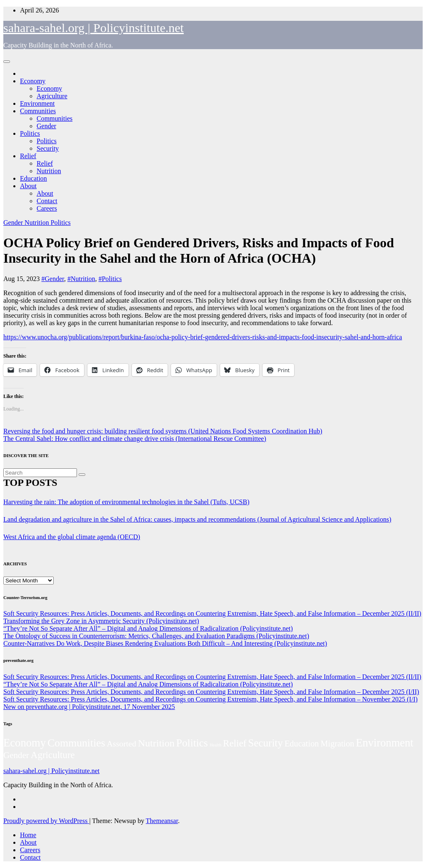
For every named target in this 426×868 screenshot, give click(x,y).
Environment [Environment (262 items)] (384, 743)
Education (33, 178)
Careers (47, 208)
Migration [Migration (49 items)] (338, 744)
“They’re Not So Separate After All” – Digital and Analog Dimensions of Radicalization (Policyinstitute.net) (148, 628)
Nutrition (49, 171)
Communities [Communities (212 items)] (76, 743)
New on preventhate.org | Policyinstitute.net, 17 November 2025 (89, 707)
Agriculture (52, 96)
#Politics (110, 279)
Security (48, 148)
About (28, 186)
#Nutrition (81, 279)
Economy (33, 81)
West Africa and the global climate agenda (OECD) (72, 537)
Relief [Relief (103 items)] (235, 743)
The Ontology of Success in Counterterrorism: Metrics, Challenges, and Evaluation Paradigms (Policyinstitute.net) (156, 636)
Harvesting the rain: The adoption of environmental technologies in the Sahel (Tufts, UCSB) (126, 502)
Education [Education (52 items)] (302, 744)
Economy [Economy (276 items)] (25, 743)
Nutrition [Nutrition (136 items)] (156, 743)
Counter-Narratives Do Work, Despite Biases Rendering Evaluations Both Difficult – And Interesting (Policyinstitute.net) (165, 643)
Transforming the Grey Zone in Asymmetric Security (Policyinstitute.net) (101, 621)
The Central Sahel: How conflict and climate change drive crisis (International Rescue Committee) (135, 439)
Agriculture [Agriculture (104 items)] (53, 755)
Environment (37, 103)
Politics (30, 133)
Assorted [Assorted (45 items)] (122, 744)
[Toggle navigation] (7, 62)
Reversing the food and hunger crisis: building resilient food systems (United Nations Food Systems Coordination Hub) (163, 431)
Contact (47, 201)
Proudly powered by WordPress (46, 821)
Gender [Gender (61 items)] (16, 755)
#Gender (53, 279)
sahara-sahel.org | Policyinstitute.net (94, 28)
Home (28, 835)
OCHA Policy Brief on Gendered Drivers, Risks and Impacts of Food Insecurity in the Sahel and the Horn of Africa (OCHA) (199, 250)
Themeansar (162, 821)
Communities (38, 111)
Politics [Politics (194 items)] (192, 743)
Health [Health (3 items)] (215, 745)
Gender (46, 126)
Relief (28, 156)
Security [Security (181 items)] (265, 743)
